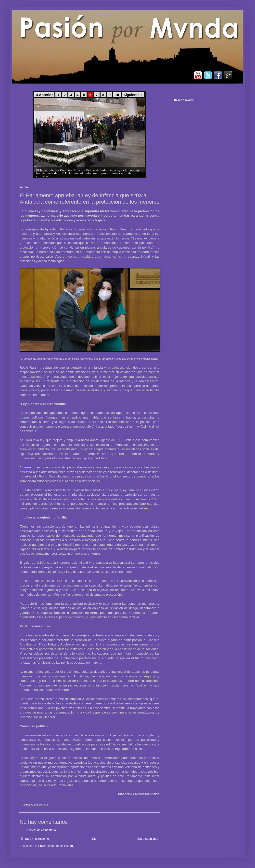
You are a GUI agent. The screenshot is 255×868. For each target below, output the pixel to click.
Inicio (93, 839)
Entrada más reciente (35, 839)
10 (117, 95)
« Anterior (44, 95)
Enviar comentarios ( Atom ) (56, 846)
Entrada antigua (148, 839)
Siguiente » (133, 95)
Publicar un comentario (41, 830)
